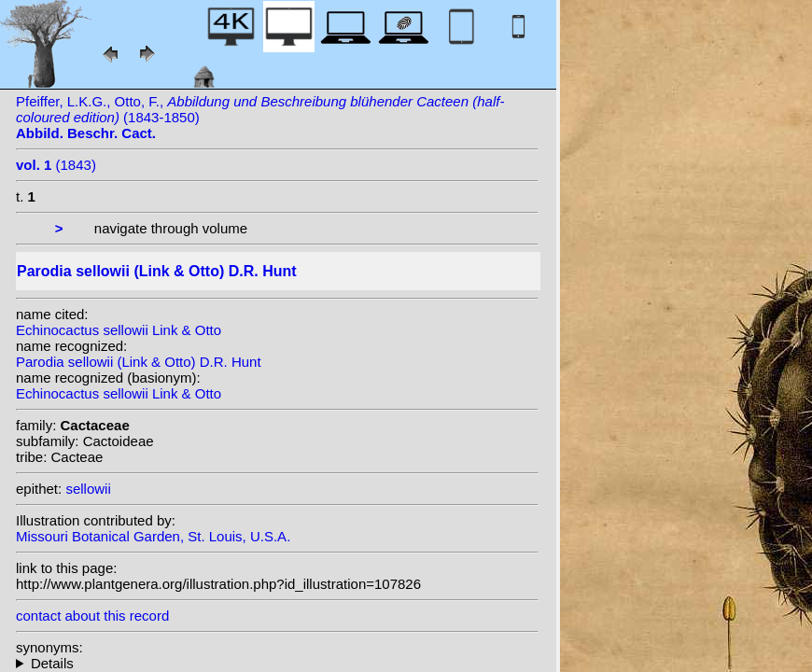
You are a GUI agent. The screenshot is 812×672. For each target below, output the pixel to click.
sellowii (88, 489)
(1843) (56, 165)
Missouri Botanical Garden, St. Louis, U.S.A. (153, 536)
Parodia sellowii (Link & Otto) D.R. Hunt (139, 362)
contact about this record (92, 616)
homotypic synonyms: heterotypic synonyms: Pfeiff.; (277, 663)
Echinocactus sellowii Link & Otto (119, 330)
